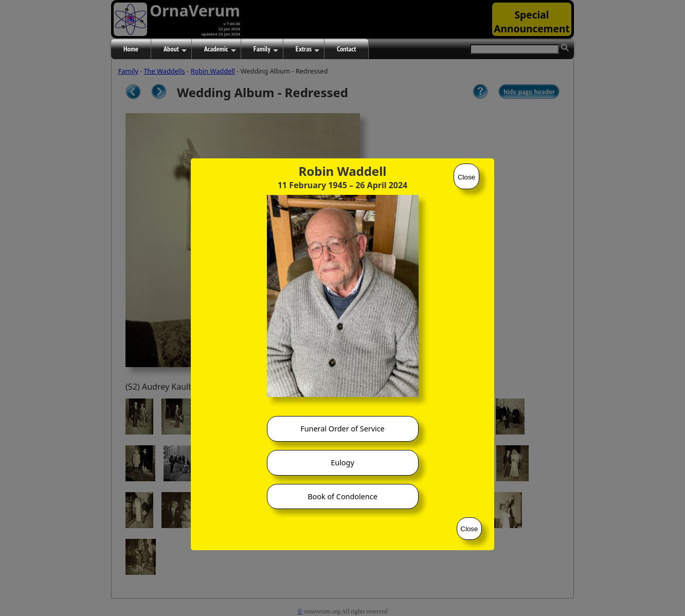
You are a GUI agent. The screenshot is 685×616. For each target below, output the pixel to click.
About (175, 49)
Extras (308, 49)
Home (131, 49)
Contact (346, 49)
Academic (220, 49)
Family (266, 49)
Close (466, 177)
